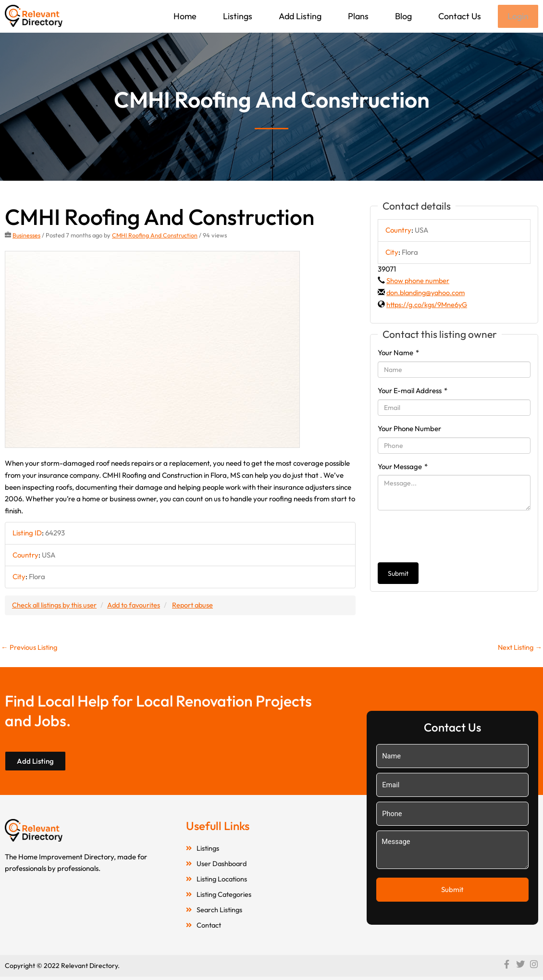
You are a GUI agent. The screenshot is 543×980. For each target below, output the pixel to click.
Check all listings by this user (56, 606)
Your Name (398, 354)
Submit (398, 574)
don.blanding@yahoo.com (427, 293)
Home (184, 16)
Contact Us (459, 16)
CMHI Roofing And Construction (156, 236)
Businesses (27, 236)
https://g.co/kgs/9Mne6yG (428, 305)
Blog (402, 16)
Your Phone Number (409, 429)
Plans (357, 16)
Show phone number (419, 281)
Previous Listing (30, 648)
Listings (237, 16)
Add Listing (299, 16)
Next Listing (519, 648)
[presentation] (451, 537)
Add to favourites (138, 606)
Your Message (403, 467)
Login (518, 17)
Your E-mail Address (413, 391)
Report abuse (199, 606)
